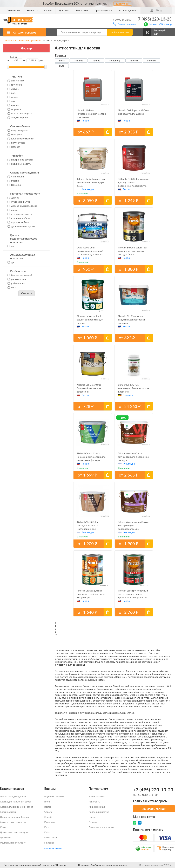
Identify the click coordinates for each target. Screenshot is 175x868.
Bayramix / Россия (54, 796)
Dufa (62, 66)
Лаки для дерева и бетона (14, 817)
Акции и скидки (97, 807)
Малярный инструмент (13, 843)
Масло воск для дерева (13, 796)
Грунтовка (6, 837)
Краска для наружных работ (16, 802)
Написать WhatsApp (158, 24)
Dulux (47, 832)
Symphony (115, 60)
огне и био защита (20, 113)
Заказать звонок (125, 24)
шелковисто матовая (21, 139)
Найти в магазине (120, 32)
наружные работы (19, 164)
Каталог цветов (127, 10)
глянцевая (15, 134)
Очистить (26, 293)
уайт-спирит (16, 283)
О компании (13, 10)
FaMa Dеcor (51, 837)
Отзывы (93, 822)
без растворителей (20, 275)
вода (12, 287)
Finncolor (49, 843)
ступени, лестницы (20, 214)
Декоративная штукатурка (15, 832)
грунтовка (15, 85)
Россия (13, 181)
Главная (8, 40)
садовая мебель (18, 222)
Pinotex (134, 60)
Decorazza (50, 822)
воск (12, 93)
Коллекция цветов (99, 812)
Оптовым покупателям (101, 827)
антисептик (16, 81)
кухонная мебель (19, 218)
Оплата (48, 10)
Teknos (96, 60)
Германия (15, 185)
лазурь (13, 89)
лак (11, 101)
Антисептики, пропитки (27, 40)
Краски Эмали (8, 812)
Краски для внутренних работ (16, 807)
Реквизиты (82, 10)
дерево (13, 198)
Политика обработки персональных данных (103, 865)
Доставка (64, 10)
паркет (13, 210)
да (11, 246)
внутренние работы (20, 160)
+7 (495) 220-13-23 (154, 19)
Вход (156, 10)
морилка (14, 109)
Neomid (152, 60)
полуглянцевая (18, 130)
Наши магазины (97, 796)
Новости (93, 817)
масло (13, 97)
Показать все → (53, 848)
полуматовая (16, 143)
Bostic (48, 807)
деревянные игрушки (21, 226)
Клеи (3, 827)
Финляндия (16, 176)
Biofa (62, 60)
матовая (14, 147)
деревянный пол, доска (22, 206)
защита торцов (18, 117)
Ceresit (48, 817)
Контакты (32, 10)
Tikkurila (78, 60)
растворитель (17, 279)
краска (13, 105)
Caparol (48, 812)
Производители (103, 10)
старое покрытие (19, 202)
